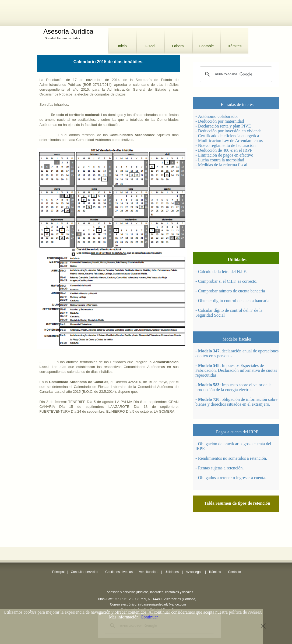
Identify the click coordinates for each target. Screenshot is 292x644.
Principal (58, 572)
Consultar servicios (84, 572)
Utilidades (172, 572)
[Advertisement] (146, 12)
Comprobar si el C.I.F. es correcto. (228, 281)
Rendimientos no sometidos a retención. (233, 458)
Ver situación (148, 572)
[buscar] (235, 74)
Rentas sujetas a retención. (221, 468)
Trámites (234, 46)
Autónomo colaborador (218, 116)
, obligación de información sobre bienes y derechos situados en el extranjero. (236, 402)
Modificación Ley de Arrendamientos (230, 141)
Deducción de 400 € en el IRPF (225, 150)
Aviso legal (194, 572)
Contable (206, 46)
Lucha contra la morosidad (221, 160)
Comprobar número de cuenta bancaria (232, 291)
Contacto (234, 572)
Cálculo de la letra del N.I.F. (222, 272)
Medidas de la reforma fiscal (223, 165)
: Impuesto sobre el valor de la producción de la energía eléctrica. (233, 387)
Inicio (122, 46)
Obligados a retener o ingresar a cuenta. (232, 478)
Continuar (149, 617)
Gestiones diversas (119, 572)
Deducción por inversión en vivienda (230, 131)
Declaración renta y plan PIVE (224, 126)
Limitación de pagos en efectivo (226, 155)
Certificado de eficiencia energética (229, 136)
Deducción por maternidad (221, 121)
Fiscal (150, 46)
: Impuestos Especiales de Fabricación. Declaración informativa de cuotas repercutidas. (236, 370)
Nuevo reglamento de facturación (227, 145)
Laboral (178, 46)
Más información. (124, 617)
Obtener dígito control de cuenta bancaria (234, 301)
